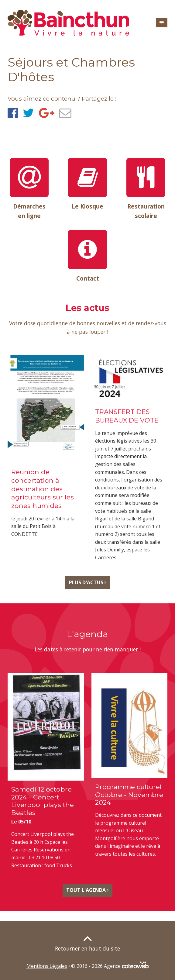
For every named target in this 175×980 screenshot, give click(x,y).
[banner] (68, 23)
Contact (88, 278)
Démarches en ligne (29, 211)
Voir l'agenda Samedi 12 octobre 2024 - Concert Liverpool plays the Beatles (46, 774)
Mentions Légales (47, 966)
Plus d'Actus (88, 583)
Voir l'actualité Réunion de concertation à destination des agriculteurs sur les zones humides (46, 449)
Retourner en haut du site (87, 948)
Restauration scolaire (146, 211)
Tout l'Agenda (87, 890)
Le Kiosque (87, 206)
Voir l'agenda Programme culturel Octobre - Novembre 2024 (130, 768)
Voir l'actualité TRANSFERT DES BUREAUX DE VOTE (130, 461)
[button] (162, 23)
